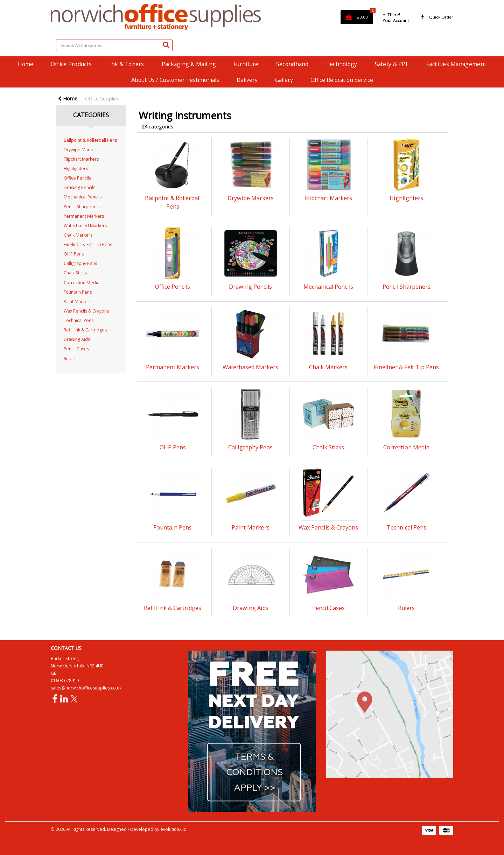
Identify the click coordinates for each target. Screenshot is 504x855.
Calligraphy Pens (80, 263)
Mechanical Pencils (83, 197)
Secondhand (292, 64)
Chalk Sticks (75, 273)
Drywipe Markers (81, 150)
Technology (342, 64)
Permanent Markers (84, 216)
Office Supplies (102, 99)
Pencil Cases (76, 349)
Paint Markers (78, 302)
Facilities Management (456, 64)
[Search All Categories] (114, 45)
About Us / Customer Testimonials (175, 80)
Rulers (70, 359)
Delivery (247, 80)
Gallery (284, 80)
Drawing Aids (77, 339)
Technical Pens (79, 320)
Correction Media (82, 283)
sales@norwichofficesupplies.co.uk (86, 688)
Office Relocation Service (342, 80)
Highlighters (76, 169)
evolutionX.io (173, 829)
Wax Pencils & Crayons (86, 311)
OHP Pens (74, 254)
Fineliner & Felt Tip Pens (88, 244)
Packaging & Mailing (189, 64)
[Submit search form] (166, 44)
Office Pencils (77, 178)
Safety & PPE (392, 64)
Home (26, 64)
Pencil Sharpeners (82, 207)
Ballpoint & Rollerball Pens (90, 140)
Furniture (246, 64)
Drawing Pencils (79, 187)
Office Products (71, 64)
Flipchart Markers (81, 159)
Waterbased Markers (85, 226)
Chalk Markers (78, 235)
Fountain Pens (78, 292)
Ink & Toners (127, 64)
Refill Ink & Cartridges (85, 330)
